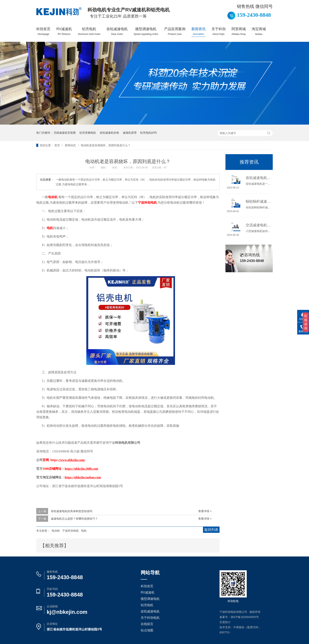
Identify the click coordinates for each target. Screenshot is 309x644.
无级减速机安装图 (65, 133)
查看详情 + (205, 511)
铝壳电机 (89, 31)
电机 (84, 531)
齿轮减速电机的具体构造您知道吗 (72, 511)
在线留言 (147, 624)
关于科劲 (219, 31)
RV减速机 (64, 31)
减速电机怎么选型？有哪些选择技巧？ (74, 519)
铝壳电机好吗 (148, 133)
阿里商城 (239, 31)
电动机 (56, 531)
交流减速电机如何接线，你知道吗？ (258, 225)
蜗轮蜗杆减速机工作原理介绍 (258, 201)
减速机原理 (130, 133)
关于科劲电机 (150, 618)
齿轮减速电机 (117, 31)
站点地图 (147, 630)
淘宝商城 (259, 31)
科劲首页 (43, 31)
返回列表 (211, 530)
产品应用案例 (175, 31)
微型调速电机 (146, 31)
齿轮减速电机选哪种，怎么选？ (258, 178)
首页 (58, 145)
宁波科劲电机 (71, 531)
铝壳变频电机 (88, 133)
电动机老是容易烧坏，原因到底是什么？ (106, 145)
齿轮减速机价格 (109, 133)
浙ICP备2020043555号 (245, 617)
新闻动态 (71, 145)
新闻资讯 (198, 31)
